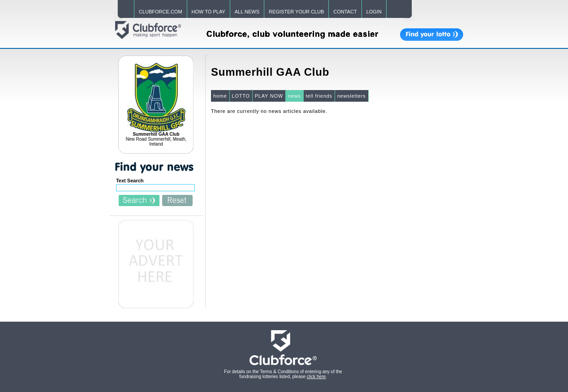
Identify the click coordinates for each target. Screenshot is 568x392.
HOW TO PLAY (209, 12)
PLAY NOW (269, 96)
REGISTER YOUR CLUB (296, 12)
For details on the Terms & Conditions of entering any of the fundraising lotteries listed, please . (283, 374)
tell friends (319, 96)
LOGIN (374, 12)
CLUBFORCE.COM (161, 12)
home (220, 96)
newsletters (352, 96)
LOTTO (241, 96)
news (295, 96)
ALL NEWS (247, 12)
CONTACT (345, 12)
